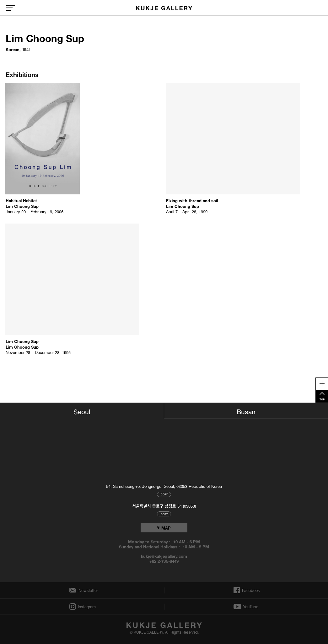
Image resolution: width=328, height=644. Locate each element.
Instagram (86, 607)
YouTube (251, 607)
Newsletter (87, 590)
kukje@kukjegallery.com (164, 556)
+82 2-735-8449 (164, 561)
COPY (164, 494)
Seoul (82, 411)
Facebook (250, 590)
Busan (246, 411)
